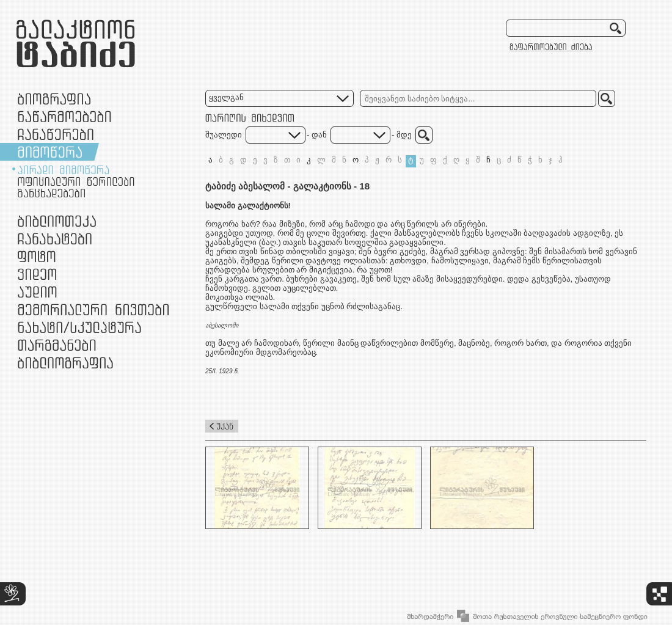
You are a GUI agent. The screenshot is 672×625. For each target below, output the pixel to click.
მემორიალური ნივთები (93, 309)
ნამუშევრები (79, 327)
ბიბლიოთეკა (57, 221)
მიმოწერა (50, 152)
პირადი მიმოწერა (64, 170)
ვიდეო (37, 274)
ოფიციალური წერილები (76, 181)
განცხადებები (51, 193)
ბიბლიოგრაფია (65, 363)
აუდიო (37, 292)
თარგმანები (57, 345)
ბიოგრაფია (54, 99)
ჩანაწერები (56, 134)
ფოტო (37, 256)
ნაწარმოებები (64, 116)
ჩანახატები (55, 239)
